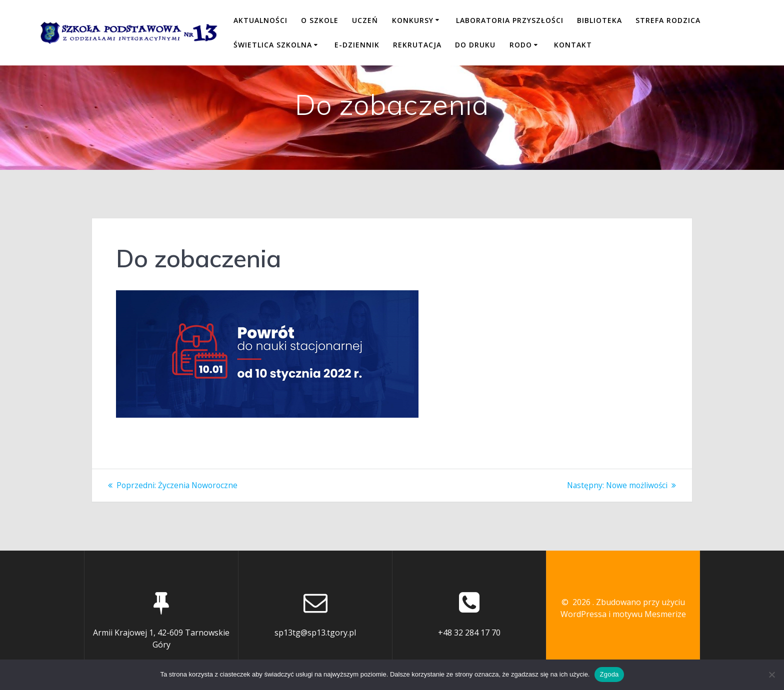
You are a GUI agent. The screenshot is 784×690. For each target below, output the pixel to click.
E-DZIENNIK (357, 45)
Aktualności (260, 20)
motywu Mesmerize (649, 614)
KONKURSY (413, 20)
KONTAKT (573, 45)
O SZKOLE (320, 20)
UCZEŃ (365, 20)
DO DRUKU (475, 45)
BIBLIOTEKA (599, 20)
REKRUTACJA (417, 45)
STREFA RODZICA (668, 20)
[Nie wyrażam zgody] (771, 675)
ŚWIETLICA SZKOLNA (273, 45)
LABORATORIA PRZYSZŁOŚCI (510, 20)
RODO (521, 45)
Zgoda (609, 674)
